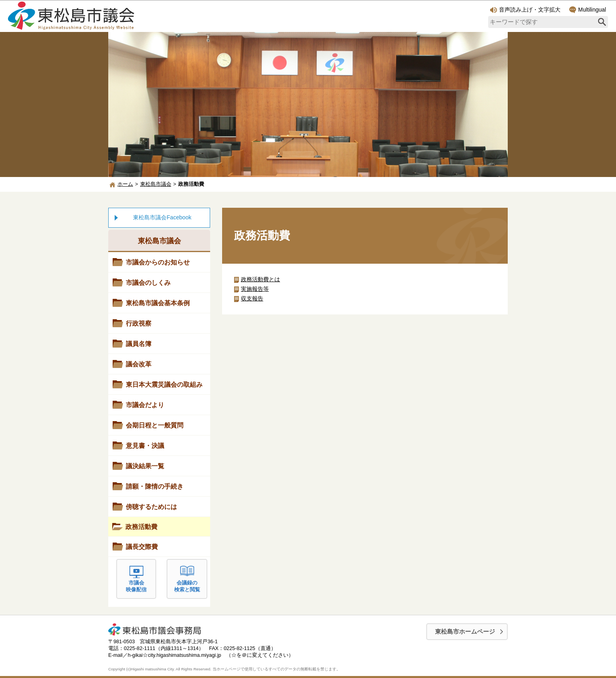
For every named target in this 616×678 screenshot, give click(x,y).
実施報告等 (255, 289)
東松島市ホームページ (465, 631)
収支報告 (252, 298)
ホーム (125, 184)
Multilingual (588, 10)
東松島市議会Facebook (162, 217)
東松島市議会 (156, 184)
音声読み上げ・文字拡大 (525, 10)
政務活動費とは (260, 279)
